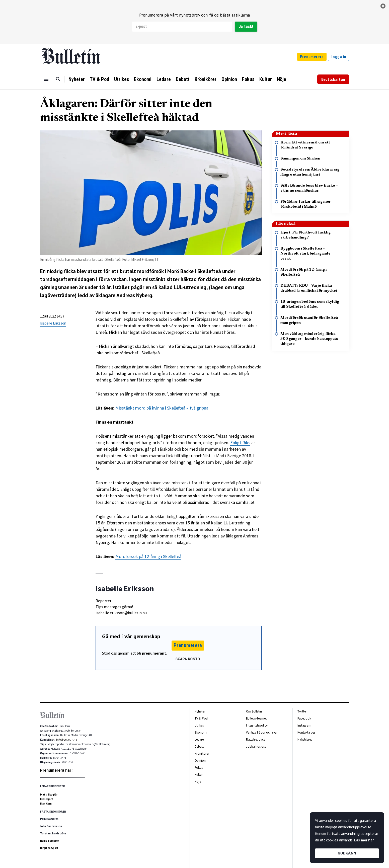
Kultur (266, 79)
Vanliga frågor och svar (262, 732)
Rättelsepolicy (256, 739)
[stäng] (383, 6)
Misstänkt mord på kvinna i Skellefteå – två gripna (162, 408)
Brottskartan (333, 79)
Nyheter (77, 79)
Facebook (304, 718)
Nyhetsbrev (305, 739)
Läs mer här (364, 840)
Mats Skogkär (49, 795)
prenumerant (154, 653)
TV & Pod (99, 79)
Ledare (164, 79)
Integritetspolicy (257, 725)
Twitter (302, 711)
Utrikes (122, 79)
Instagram (304, 725)
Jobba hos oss (256, 746)
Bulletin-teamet (256, 718)
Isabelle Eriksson (53, 323)
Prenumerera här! (56, 770)
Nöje (282, 79)
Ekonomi (143, 79)
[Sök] (58, 79)
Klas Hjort (47, 799)
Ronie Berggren (50, 841)
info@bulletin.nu (67, 740)
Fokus (248, 79)
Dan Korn (46, 804)
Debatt (183, 79)
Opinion (229, 79)
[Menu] (46, 79)
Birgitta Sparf (49, 848)
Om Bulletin (254, 711)
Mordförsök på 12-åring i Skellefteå (148, 556)
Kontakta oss (306, 732)
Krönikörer (206, 79)
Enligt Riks (240, 443)
